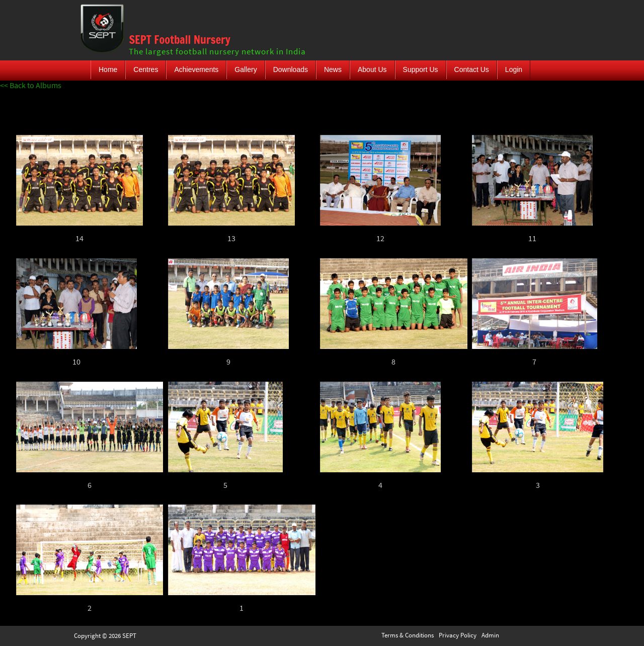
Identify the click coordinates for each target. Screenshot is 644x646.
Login (514, 69)
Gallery (246, 69)
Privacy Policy (458, 635)
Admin (490, 635)
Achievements (196, 69)
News (333, 69)
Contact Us (472, 69)
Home (108, 69)
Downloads (291, 69)
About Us (372, 69)
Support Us (421, 69)
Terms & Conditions (408, 635)
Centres (146, 69)
